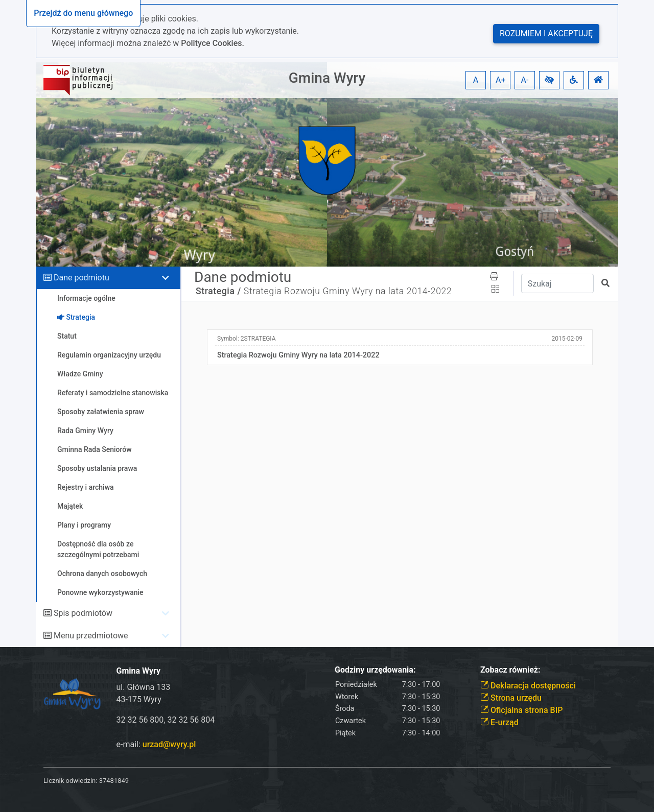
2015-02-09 (567, 339)
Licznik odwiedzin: (70, 781)
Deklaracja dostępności (528, 686)
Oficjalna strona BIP (521, 710)
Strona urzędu (511, 698)
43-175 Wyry (139, 699)
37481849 (114, 781)
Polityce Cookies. (213, 43)
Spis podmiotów (83, 613)
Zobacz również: (510, 670)
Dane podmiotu (81, 278)
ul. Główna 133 (144, 687)
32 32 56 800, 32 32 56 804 (166, 720)
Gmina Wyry (327, 78)
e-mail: (156, 744)
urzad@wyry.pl (169, 744)
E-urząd (499, 722)
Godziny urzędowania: (375, 670)
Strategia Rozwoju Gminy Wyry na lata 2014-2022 (348, 291)
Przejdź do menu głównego (83, 13)
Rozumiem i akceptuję (546, 33)
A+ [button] (501, 80)
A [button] (476, 80)
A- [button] (525, 80)
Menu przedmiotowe (91, 636)
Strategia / (218, 291)
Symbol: (247, 339)
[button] (549, 80)
